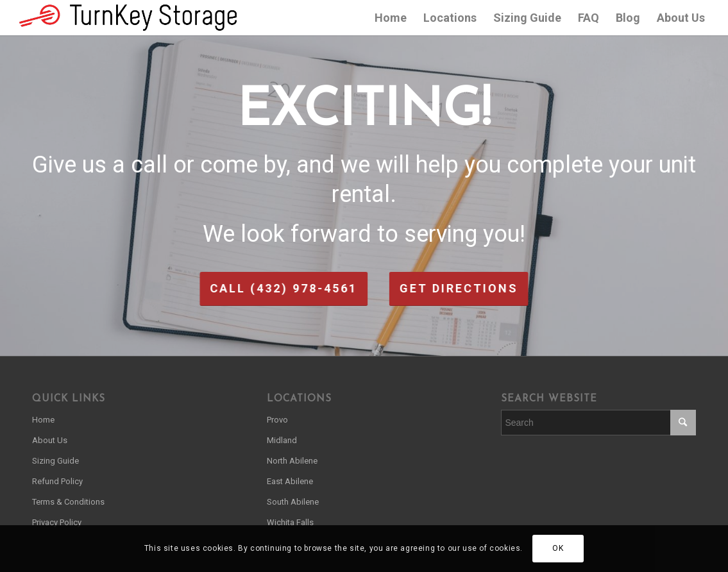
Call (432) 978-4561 (237, 288)
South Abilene (293, 502)
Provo (277, 420)
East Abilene (290, 481)
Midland (282, 440)
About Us (50, 440)
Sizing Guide (55, 461)
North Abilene (292, 461)
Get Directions (506, 288)
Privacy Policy (57, 522)
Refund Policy (57, 481)
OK (558, 548)
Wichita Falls (290, 522)
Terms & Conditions (68, 502)
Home (43, 420)
